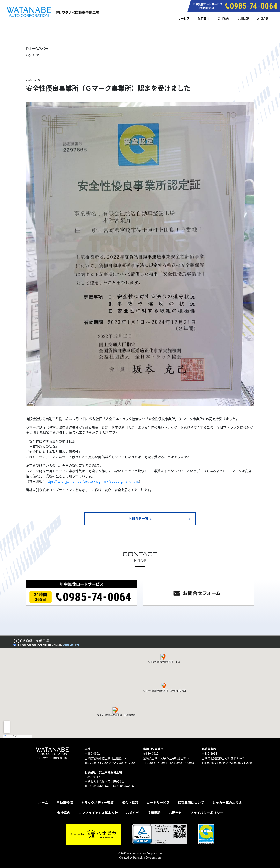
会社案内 (223, 18)
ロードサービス (158, 802)
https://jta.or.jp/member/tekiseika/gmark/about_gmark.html (92, 481)
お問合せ (263, 18)
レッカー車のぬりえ (227, 802)
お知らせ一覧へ (160, 519)
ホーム (43, 802)
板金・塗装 (130, 802)
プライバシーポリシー (207, 813)
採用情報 (243, 18)
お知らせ (133, 813)
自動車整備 (65, 802)
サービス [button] (184, 18)
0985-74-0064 (99, 763)
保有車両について (191, 802)
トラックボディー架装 (97, 802)
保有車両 (204, 18)
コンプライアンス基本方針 (98, 813)
